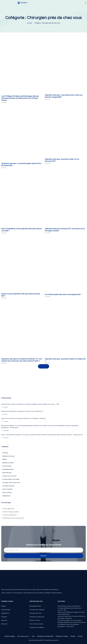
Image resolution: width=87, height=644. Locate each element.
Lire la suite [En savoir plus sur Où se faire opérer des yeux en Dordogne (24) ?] (47, 297)
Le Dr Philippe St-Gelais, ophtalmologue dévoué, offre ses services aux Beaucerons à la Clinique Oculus (20, 98)
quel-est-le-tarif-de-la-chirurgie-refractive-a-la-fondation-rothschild (23, 418)
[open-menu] (86, 3)
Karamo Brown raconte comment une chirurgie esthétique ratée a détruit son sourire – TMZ (30, 404)
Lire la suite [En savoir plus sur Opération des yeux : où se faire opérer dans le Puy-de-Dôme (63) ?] (4, 168)
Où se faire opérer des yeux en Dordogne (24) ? (63, 294)
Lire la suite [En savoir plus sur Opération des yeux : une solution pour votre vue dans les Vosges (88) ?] (47, 99)
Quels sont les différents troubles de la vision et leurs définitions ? (22, 411)
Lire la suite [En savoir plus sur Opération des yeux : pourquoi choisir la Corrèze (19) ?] (47, 363)
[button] (44, 366)
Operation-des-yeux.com (52, 640)
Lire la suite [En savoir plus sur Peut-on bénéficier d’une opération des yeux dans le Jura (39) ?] (4, 233)
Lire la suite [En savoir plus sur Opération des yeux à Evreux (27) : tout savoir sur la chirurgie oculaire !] (47, 233)
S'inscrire (43, 556)
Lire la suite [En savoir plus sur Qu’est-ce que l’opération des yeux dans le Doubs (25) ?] (4, 298)
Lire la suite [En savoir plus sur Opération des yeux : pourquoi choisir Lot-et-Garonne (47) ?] (47, 163)
